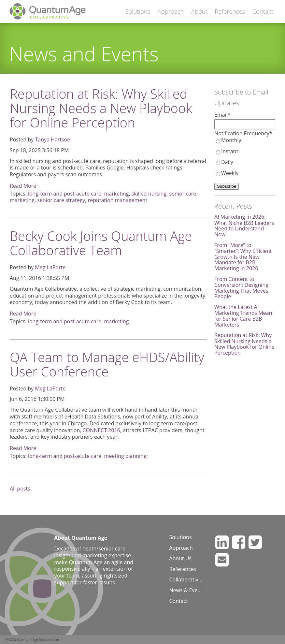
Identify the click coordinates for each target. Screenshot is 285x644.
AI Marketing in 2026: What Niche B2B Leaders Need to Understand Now (244, 226)
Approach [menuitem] (171, 11)
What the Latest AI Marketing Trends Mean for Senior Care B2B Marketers (243, 316)
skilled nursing (149, 194)
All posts (20, 489)
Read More (23, 186)
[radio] (245, 141)
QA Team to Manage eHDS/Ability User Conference (107, 364)
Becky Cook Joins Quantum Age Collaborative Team (101, 243)
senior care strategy (61, 200)
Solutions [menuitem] (138, 11)
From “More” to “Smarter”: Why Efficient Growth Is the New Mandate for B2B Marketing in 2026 (243, 257)
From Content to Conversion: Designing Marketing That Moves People (241, 288)
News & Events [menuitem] (187, 591)
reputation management (118, 200)
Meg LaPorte (50, 267)
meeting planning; (126, 456)
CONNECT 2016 (101, 430)
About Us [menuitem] (180, 559)
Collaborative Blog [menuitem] (187, 580)
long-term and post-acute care (65, 194)
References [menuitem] (230, 11)
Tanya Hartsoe (52, 139)
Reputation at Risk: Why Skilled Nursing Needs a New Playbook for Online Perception (101, 108)
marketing (117, 194)
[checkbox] (245, 157)
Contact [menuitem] (263, 11)
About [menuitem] (199, 11)
